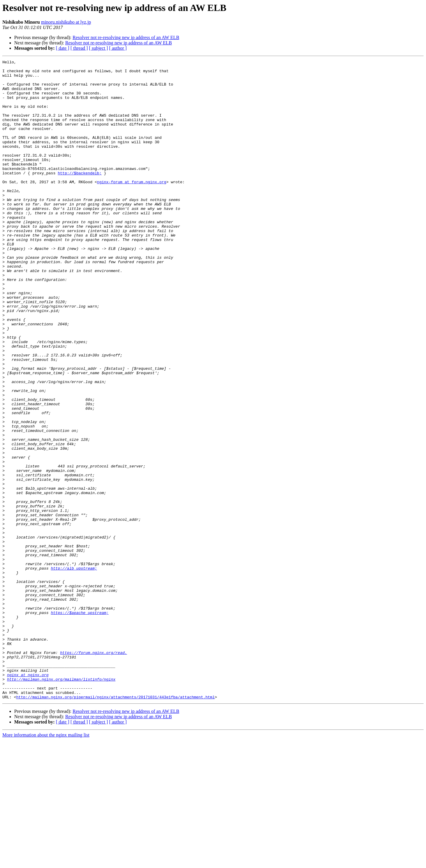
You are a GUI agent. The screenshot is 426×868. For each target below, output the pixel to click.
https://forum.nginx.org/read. (93, 771)
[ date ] (63, 48)
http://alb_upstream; (74, 670)
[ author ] (118, 48)
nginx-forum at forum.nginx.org (132, 207)
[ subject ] (99, 48)
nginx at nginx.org (28, 798)
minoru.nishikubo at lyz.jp (66, 22)
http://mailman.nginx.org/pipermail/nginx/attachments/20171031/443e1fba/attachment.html (116, 825)
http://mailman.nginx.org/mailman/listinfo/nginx (61, 803)
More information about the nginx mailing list (46, 863)
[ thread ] (79, 48)
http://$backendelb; (80, 196)
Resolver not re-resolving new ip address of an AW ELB (126, 37)
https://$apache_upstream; (80, 724)
